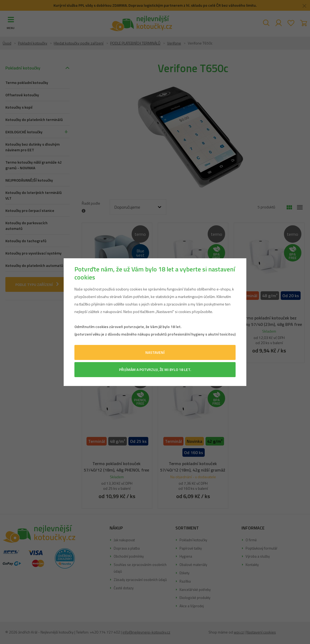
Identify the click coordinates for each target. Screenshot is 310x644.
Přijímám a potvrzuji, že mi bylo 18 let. (155, 369)
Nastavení (155, 352)
